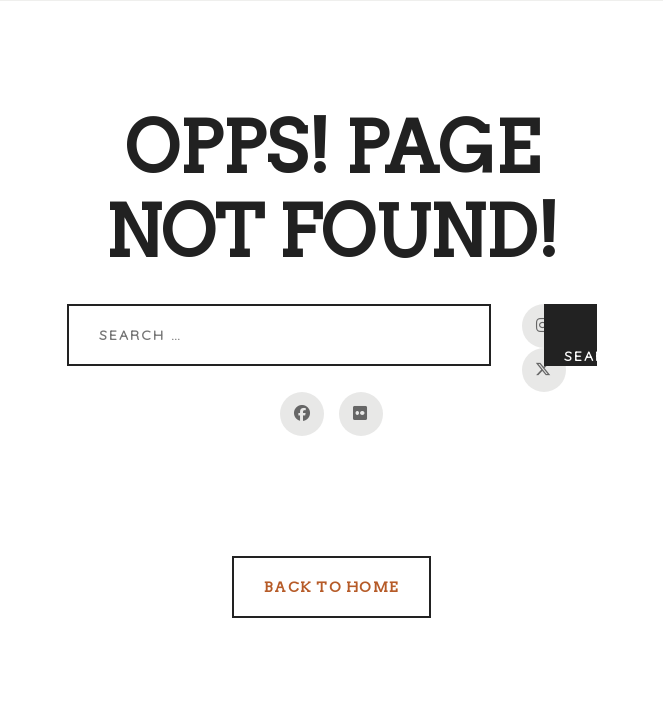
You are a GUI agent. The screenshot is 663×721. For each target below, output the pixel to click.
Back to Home (331, 587)
